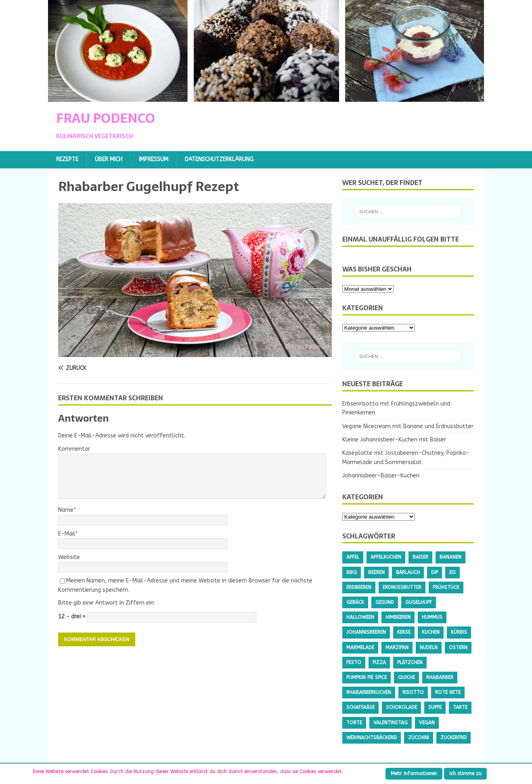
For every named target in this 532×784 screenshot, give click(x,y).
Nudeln (429, 647)
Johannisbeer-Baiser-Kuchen (381, 476)
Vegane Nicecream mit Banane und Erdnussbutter (408, 426)
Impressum (154, 159)
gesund (385, 602)
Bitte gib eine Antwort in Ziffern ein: (107, 603)
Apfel (353, 557)
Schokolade (401, 707)
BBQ (352, 572)
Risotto (413, 692)
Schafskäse (360, 707)
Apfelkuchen (386, 557)
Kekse (404, 632)
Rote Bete (448, 692)
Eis (452, 572)
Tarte (460, 707)
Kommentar (74, 449)
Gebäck (355, 602)
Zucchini (419, 738)
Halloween (360, 617)
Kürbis (459, 632)
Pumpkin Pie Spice (367, 677)
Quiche (406, 677)
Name (66, 510)
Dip (435, 572)
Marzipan (397, 647)
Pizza (379, 662)
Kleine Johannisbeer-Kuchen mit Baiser (394, 440)
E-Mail (67, 534)
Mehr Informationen (414, 773)
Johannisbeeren (366, 632)
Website (69, 557)
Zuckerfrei (453, 738)
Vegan (427, 723)
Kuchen (431, 632)
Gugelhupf (419, 602)
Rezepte (67, 159)
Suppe (435, 707)
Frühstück (446, 587)
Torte (354, 723)
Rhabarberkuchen (369, 692)
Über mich (109, 159)
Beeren (376, 572)
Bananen (450, 557)
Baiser (420, 557)
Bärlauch (408, 572)
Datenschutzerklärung (219, 159)
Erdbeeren (359, 587)
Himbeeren (398, 617)
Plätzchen (410, 662)
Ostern (458, 647)
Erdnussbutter (402, 587)
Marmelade (360, 647)
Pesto (354, 662)
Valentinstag (391, 723)
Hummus (432, 617)
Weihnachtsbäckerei (372, 738)
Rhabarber (440, 677)
